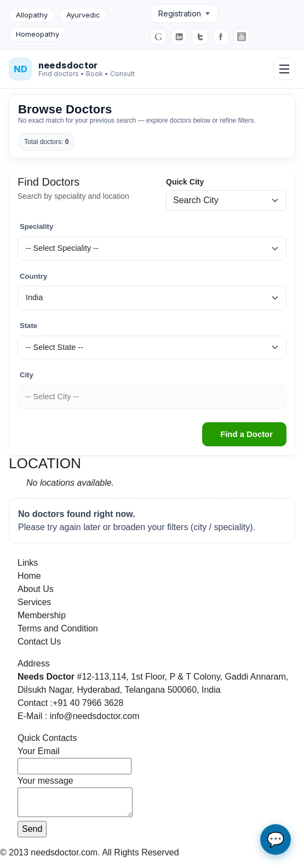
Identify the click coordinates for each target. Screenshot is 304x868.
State (28, 326)
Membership (42, 615)
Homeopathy (38, 34)
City (27, 375)
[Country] (152, 298)
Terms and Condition (58, 628)
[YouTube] (242, 37)
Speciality (36, 226)
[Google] (158, 37)
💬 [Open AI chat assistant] (276, 840)
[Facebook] (221, 37)
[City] (152, 397)
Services (34, 602)
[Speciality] (152, 249)
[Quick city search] (226, 200)
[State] (152, 348)
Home (29, 576)
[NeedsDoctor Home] (72, 69)
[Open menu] (284, 69)
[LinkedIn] (179, 37)
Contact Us (39, 642)
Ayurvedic (83, 15)
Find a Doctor (246, 434)
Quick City (185, 182)
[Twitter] (200, 37)
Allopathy (32, 15)
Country (33, 276)
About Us (36, 589)
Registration (184, 13)
